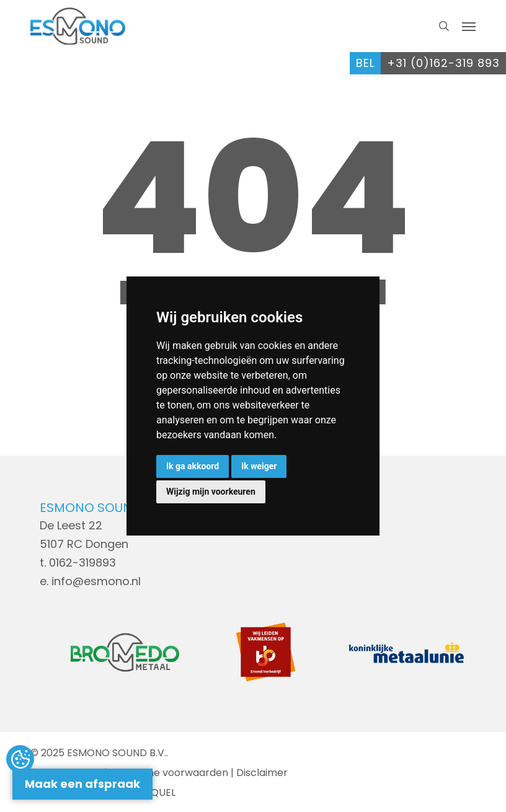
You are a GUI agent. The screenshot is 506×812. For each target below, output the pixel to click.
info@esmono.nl (96, 581)
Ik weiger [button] (259, 466)
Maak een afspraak (82, 784)
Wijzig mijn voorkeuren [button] (211, 492)
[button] (469, 26)
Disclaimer (262, 773)
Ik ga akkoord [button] (193, 466)
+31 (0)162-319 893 (443, 63)
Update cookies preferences (20, 760)
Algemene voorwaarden (169, 773)
